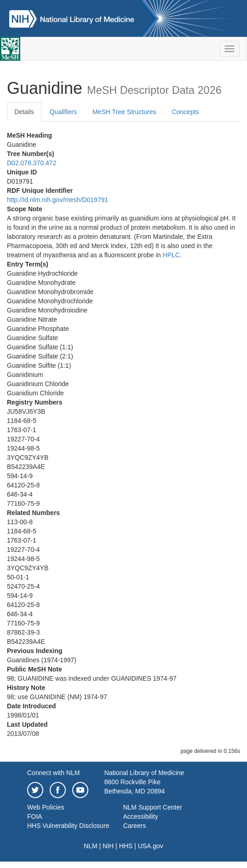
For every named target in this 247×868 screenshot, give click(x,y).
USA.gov (151, 846)
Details (24, 112)
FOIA (35, 816)
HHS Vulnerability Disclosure (68, 826)
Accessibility (140, 816)
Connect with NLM (53, 773)
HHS (126, 846)
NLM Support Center (152, 807)
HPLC (171, 255)
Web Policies (46, 807)
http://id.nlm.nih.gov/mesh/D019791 (57, 200)
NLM (91, 846)
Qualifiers (63, 112)
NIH (108, 846)
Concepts (185, 112)
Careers (134, 826)
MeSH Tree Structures (124, 112)
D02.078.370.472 (32, 163)
